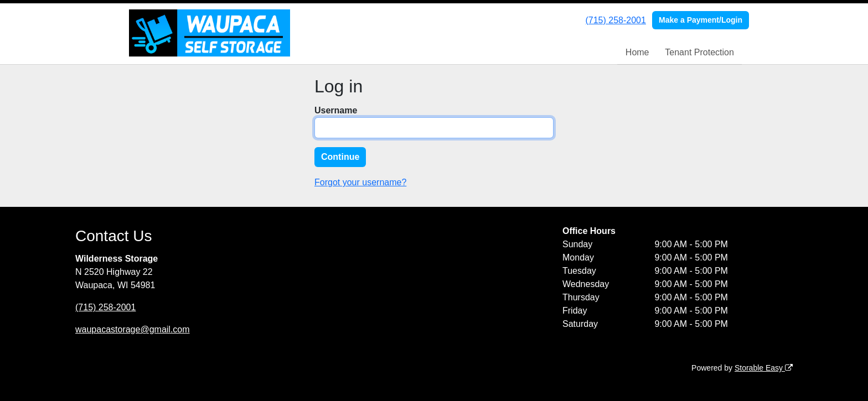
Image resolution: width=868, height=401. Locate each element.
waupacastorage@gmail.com (133, 329)
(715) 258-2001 (615, 20)
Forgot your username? (360, 182)
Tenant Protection (699, 52)
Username (336, 110)
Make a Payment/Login (701, 20)
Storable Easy (764, 368)
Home (637, 52)
